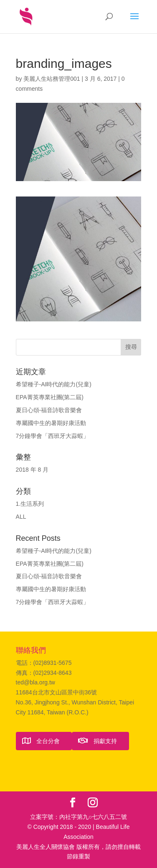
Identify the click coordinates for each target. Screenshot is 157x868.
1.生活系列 (30, 504)
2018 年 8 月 (32, 470)
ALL (21, 517)
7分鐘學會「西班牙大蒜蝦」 (53, 436)
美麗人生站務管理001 (52, 79)
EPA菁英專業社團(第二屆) (50, 397)
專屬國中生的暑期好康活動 (51, 423)
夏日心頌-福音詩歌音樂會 (49, 410)
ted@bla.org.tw (35, 682)
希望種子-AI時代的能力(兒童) (54, 384)
